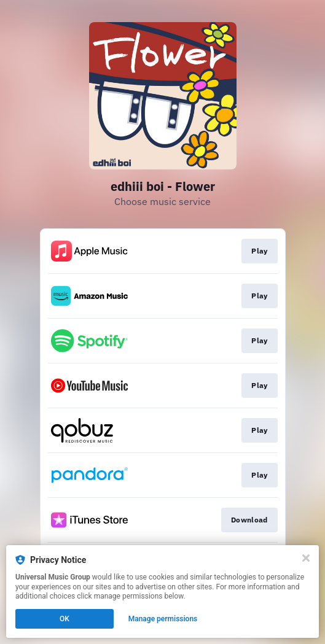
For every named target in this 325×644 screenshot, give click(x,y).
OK (65, 619)
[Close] (306, 558)
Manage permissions (163, 619)
